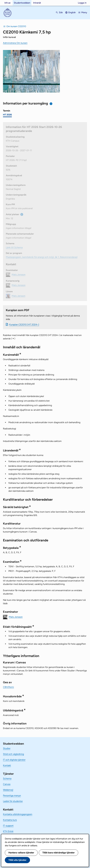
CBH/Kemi (8, 687)
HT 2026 (7, 115)
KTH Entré (8, 831)
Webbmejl (8, 790)
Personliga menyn (12, 796)
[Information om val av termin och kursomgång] (51, 104)
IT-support (8, 826)
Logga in (82, 3)
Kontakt (7, 765)
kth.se (8, 3)
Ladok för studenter (13, 801)
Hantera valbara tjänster (21, 853)
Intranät (37, 3)
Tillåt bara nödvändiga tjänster (59, 853)
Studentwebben (22, 3)
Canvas (7, 784)
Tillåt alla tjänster (17, 860)
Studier (7, 748)
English (72, 12)
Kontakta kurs (10, 820)
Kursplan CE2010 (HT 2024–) (24, 325)
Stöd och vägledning (13, 754)
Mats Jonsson (16, 617)
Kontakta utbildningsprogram (18, 814)
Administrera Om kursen (15, 43)
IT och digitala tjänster (14, 760)
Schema (7, 778)
